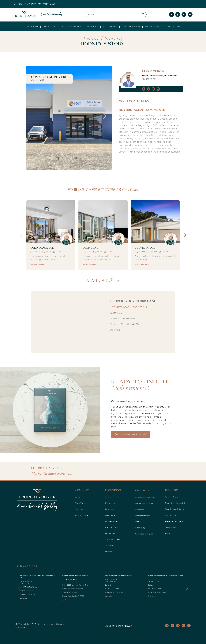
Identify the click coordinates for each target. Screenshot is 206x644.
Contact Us (173, 27)
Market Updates (143, 516)
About (78, 497)
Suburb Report (172, 497)
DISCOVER (32, 27)
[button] (187, 588)
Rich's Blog (140, 528)
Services (79, 509)
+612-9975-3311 (111, 579)
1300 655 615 (139, 307)
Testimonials (171, 527)
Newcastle (110, 515)
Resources (152, 27)
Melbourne (110, 503)
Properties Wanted (144, 504)
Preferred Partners (174, 521)
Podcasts (139, 510)
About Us (49, 27)
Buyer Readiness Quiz (175, 503)
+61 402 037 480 (69, 579)
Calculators (170, 515)
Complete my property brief (131, 434)
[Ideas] (129, 626)
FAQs (168, 533)
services (92, 27)
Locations (110, 27)
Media (138, 522)
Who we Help (131, 27)
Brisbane (109, 509)
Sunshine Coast (113, 539)
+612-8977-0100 (26, 581)
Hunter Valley (112, 521)
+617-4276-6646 (120, 307)
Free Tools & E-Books (175, 509)
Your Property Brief (144, 534)
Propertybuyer (46, 624)
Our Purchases (71, 27)
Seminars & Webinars (145, 498)
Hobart (109, 552)
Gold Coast (110, 533)
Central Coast (112, 527)
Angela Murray (38, 264)
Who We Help (82, 503)
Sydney (109, 497)
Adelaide (109, 545)
